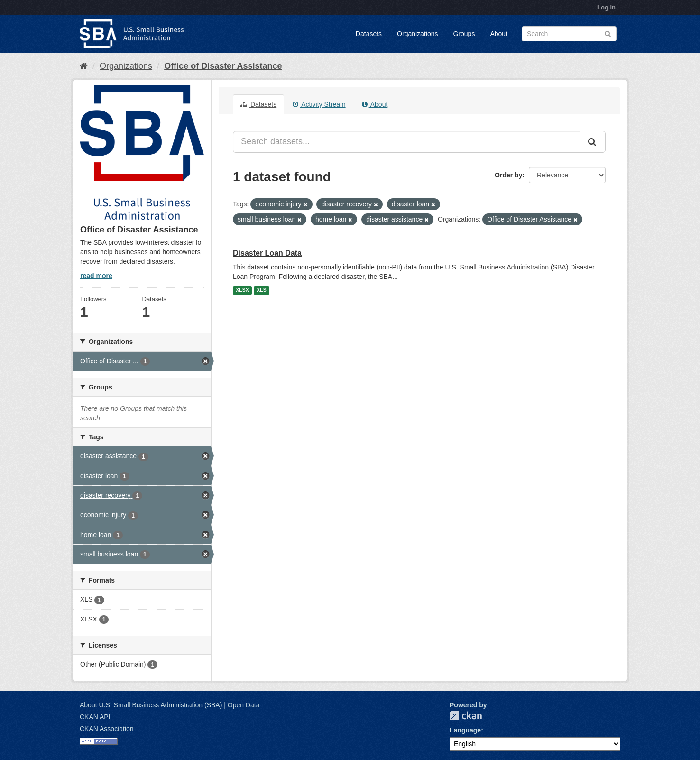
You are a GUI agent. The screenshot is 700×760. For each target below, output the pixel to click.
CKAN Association (107, 729)
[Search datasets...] (407, 142)
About (499, 34)
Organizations (417, 34)
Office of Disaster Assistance (223, 66)
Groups (464, 34)
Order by (508, 175)
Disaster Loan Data (267, 253)
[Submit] (593, 142)
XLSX (242, 290)
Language (465, 730)
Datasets (369, 34)
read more (96, 276)
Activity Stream (319, 104)
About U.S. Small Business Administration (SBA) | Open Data (170, 705)
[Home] (84, 66)
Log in (606, 7)
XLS (261, 290)
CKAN (466, 716)
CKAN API (95, 717)
